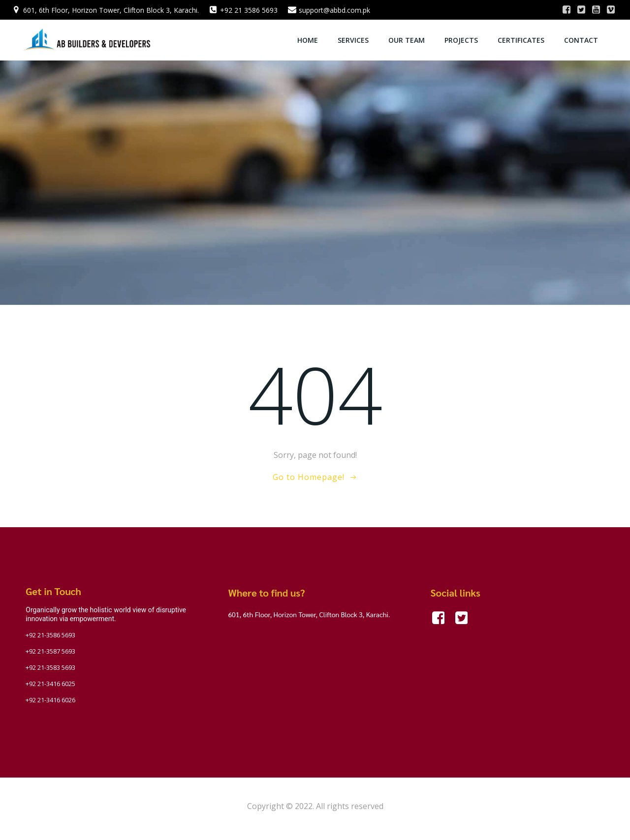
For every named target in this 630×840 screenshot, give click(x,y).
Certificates (521, 40)
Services (354, 40)
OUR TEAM (407, 40)
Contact (582, 40)
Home (308, 40)
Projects (462, 40)
